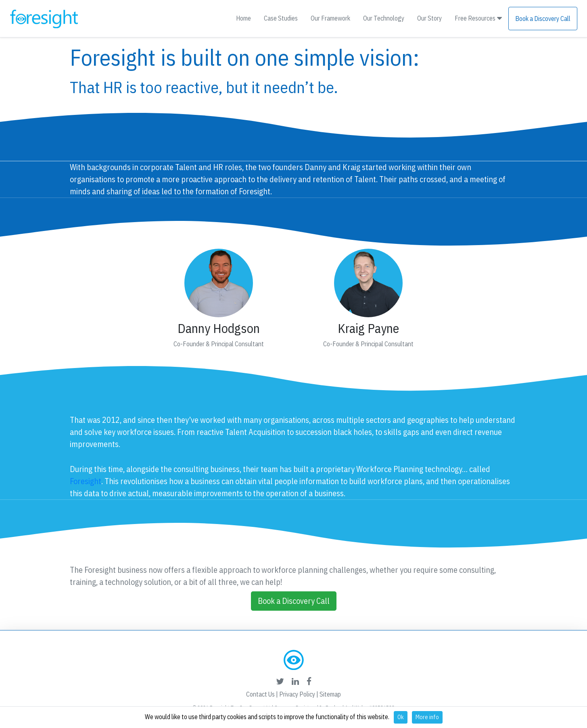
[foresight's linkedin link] (295, 681)
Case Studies (281, 18)
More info (427, 717)
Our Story (429, 18)
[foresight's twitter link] (280, 681)
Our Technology (384, 18)
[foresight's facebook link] (309, 681)
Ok (401, 717)
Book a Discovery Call (543, 19)
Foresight (86, 481)
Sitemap (330, 694)
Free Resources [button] (478, 18)
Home (243, 18)
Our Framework (330, 18)
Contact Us (260, 694)
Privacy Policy (297, 694)
